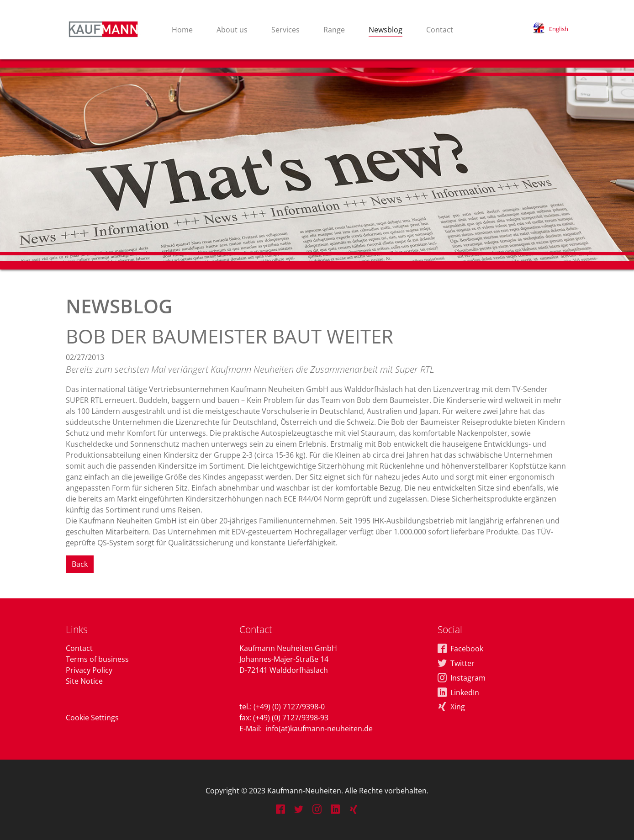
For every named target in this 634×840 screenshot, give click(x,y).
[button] (551, 29)
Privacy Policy (89, 670)
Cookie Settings (92, 718)
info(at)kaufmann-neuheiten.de (319, 729)
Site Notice (84, 681)
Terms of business (97, 659)
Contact (79, 648)
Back (80, 564)
